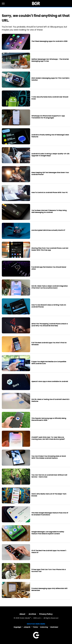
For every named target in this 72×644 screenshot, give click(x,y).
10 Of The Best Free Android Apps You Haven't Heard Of (49, 552)
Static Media (25, 618)
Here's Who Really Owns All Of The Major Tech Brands (49, 495)
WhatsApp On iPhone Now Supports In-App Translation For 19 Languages (48, 117)
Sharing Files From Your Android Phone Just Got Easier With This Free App (50, 249)
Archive (32, 614)
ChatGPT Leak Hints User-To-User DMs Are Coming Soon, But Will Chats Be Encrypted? (48, 438)
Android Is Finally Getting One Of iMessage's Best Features (50, 136)
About (22, 614)
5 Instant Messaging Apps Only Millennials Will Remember (49, 589)
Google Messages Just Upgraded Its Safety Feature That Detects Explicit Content (48, 533)
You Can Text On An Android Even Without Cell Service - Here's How (49, 476)
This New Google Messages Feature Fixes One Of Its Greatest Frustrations (50, 514)
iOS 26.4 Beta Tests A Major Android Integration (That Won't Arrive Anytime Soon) (50, 287)
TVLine (35, 627)
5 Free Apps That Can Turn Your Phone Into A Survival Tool (49, 571)
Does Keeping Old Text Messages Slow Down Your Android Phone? (50, 174)
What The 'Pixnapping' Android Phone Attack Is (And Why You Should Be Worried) (50, 325)
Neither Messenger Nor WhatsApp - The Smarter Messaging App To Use (50, 60)
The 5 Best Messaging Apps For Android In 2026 (49, 41)
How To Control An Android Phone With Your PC (50, 193)
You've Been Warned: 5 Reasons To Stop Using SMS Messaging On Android (49, 211)
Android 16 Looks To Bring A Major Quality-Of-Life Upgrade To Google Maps (50, 155)
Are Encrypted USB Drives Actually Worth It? (48, 230)
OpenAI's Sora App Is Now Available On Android (50, 382)
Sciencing (44, 627)
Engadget (17, 627)
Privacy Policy (46, 614)
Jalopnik (27, 627)
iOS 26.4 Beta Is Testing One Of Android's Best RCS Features (50, 400)
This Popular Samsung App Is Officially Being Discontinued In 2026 (49, 419)
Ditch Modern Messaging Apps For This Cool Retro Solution (50, 79)
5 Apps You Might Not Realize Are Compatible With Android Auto (49, 363)
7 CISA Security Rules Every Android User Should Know (50, 98)
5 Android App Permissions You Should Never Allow (49, 268)
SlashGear (54, 627)
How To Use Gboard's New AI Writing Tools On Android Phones (49, 306)
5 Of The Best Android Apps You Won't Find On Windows (49, 344)
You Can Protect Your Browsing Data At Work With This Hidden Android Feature (49, 457)
